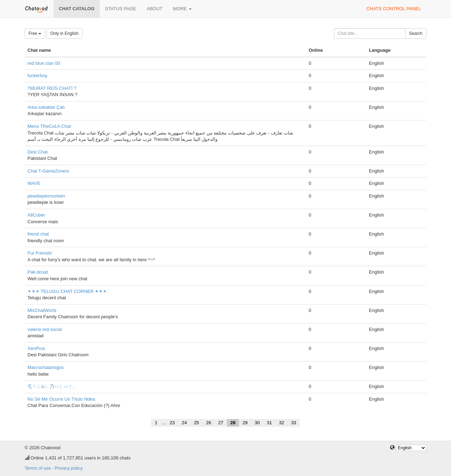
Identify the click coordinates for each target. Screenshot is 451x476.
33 (294, 423)
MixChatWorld (42, 310)
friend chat (38, 234)
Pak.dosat (38, 272)
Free (35, 33)
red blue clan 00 (44, 63)
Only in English (64, 33)
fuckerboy (37, 76)
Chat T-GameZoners (48, 171)
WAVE (34, 183)
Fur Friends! (40, 253)
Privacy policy (69, 468)
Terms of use (38, 468)
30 (257, 423)
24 (184, 423)
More (182, 9)
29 (245, 423)
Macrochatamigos (46, 367)
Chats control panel (394, 9)
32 (282, 423)
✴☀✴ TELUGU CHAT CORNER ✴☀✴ (67, 291)
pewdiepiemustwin (46, 196)
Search (416, 33)
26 (209, 423)
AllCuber (36, 215)
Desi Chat (38, 152)
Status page (121, 9)
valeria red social (45, 329)
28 (233, 423)
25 (196, 423)
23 (172, 423)
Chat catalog (77, 9)
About (155, 9)
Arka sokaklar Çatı (46, 107)
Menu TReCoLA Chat (49, 126)
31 (269, 423)
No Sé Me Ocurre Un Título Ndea (61, 399)
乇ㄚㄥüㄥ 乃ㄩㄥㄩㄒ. (51, 386)
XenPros (36, 348)
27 (221, 423)
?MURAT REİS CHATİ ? (52, 88)
